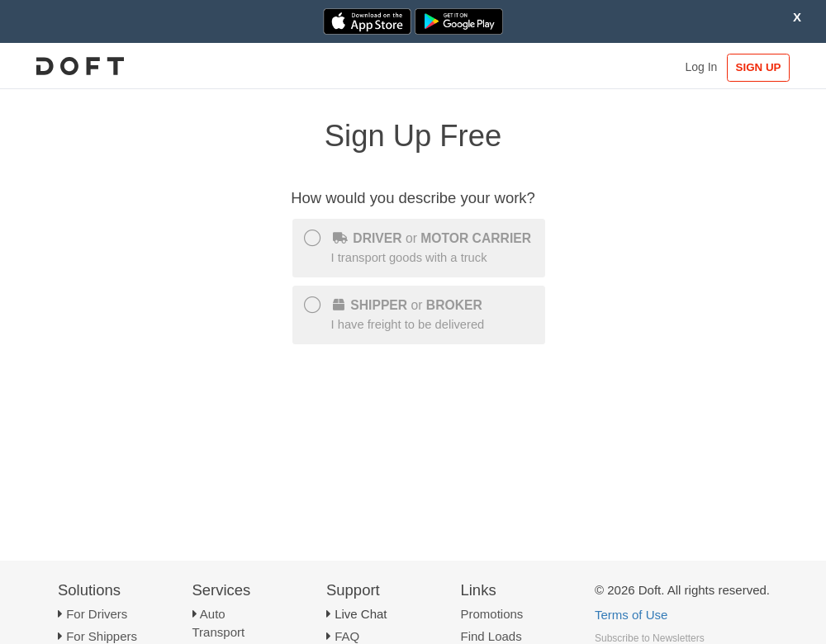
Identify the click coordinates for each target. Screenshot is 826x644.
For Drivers (97, 614)
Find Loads (491, 636)
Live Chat (361, 614)
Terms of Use (631, 615)
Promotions (492, 614)
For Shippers (102, 636)
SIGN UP (759, 67)
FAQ (347, 636)
